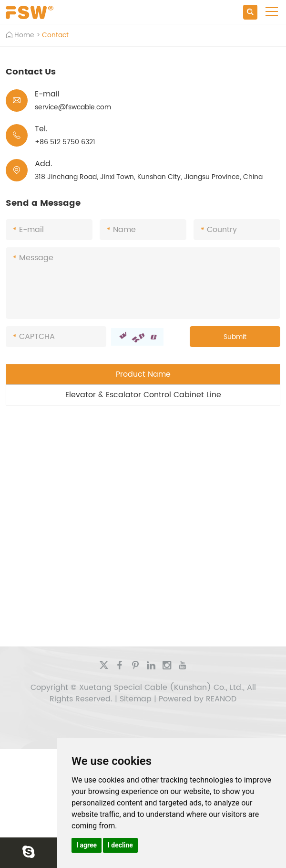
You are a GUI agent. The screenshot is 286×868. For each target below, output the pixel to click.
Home (24, 35)
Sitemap (136, 699)
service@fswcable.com (73, 107)
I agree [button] (87, 845)
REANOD (221, 699)
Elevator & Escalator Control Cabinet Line (143, 395)
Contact (55, 35)
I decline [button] (120, 845)
